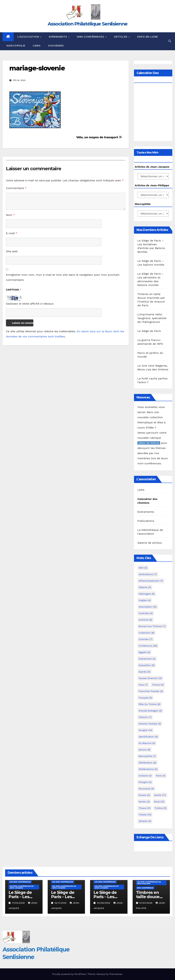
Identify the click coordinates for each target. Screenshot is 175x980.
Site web (12, 251)
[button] (170, 41)
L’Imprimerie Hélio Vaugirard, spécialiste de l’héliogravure (152, 318)
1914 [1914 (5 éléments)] (143, 568)
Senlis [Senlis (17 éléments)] (160, 795)
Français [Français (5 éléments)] (145, 698)
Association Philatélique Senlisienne (88, 24)
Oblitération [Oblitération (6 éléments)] (147, 763)
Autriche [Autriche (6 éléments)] (145, 620)
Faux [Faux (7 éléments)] (143, 685)
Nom (10, 215)
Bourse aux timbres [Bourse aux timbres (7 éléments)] (152, 626)
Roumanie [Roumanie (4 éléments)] (146, 789)
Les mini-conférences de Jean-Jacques (22, 887)
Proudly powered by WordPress (69, 974)
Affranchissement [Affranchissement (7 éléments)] (151, 581)
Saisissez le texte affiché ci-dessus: (30, 304)
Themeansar (116, 974)
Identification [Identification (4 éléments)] (148, 737)
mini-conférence (145, 888)
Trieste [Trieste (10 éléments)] (145, 815)
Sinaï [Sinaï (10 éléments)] (159, 802)
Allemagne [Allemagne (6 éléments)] (147, 594)
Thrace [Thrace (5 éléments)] (144, 808)
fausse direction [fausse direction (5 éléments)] (150, 678)
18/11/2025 (61, 903)
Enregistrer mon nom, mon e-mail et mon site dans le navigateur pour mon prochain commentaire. (63, 277)
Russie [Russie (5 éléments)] (144, 795)
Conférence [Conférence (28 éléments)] (148, 646)
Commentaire (16, 188)
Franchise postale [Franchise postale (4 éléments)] (151, 691)
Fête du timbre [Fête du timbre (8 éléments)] (150, 704)
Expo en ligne (148, 37)
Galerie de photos (150, 543)
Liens (37, 46)
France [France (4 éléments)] (158, 685)
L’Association (29, 37)
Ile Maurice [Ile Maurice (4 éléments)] (147, 743)
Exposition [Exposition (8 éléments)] (147, 665)
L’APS (141, 490)
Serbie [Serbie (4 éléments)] (144, 802)
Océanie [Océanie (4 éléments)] (145, 776)
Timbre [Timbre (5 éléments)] (160, 808)
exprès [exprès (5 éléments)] (144, 672)
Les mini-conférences (20, 882)
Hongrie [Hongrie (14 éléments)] (145, 730)
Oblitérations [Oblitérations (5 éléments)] (148, 769)
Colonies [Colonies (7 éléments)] (146, 639)
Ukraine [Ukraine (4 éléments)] (145, 821)
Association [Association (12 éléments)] (148, 607)
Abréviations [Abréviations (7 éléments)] (148, 574)
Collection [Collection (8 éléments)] (146, 633)
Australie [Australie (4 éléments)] (146, 613)
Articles (121, 37)
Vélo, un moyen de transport (99, 137)
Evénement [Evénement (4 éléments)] (147, 659)
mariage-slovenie (37, 68)
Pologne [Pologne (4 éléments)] (145, 782)
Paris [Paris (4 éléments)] (161, 776)
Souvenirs (56, 46)
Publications (146, 521)
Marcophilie (16, 46)
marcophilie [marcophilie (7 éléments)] (147, 756)
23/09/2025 (104, 903)
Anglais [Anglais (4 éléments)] (145, 600)
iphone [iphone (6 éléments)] (144, 750)
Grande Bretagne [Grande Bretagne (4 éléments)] (150, 711)
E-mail (12, 233)
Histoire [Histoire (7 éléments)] (145, 717)
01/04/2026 (146, 903)
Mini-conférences (91, 37)
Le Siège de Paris (149, 331)
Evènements (58, 37)
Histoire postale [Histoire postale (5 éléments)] (150, 724)
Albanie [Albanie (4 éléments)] (145, 587)
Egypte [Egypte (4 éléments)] (144, 652)
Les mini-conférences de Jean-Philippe (149, 883)
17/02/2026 (19, 903)
